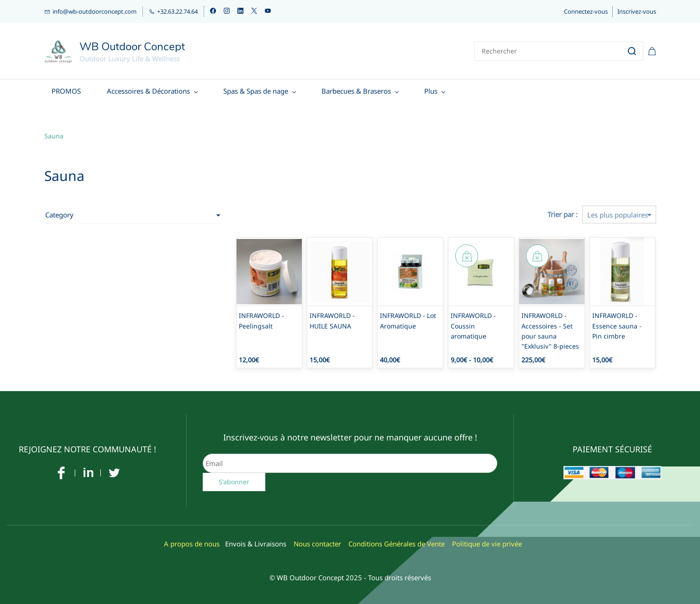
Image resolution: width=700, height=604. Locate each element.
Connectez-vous (586, 11)
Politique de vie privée (487, 541)
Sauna (54, 133)
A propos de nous (192, 541)
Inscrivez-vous (637, 11)
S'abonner (234, 479)
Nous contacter (317, 541)
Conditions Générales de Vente (397, 541)
